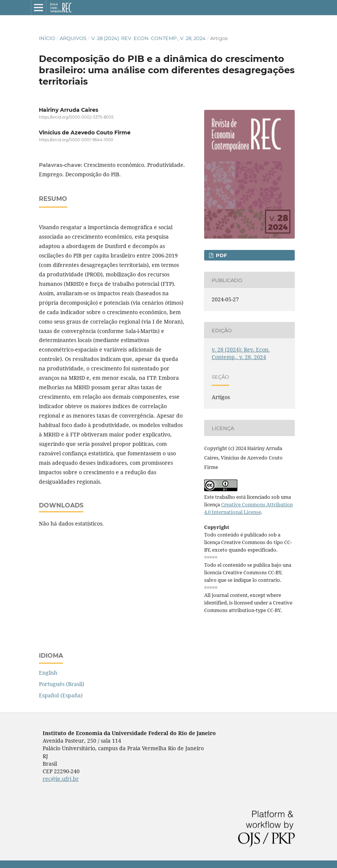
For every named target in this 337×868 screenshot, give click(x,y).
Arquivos (73, 38)
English (48, 673)
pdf (221, 255)
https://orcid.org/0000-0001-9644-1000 (76, 140)
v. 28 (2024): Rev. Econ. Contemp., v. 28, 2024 (148, 38)
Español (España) (61, 695)
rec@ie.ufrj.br (61, 779)
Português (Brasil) (62, 684)
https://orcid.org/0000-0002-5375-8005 (76, 117)
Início (47, 38)
